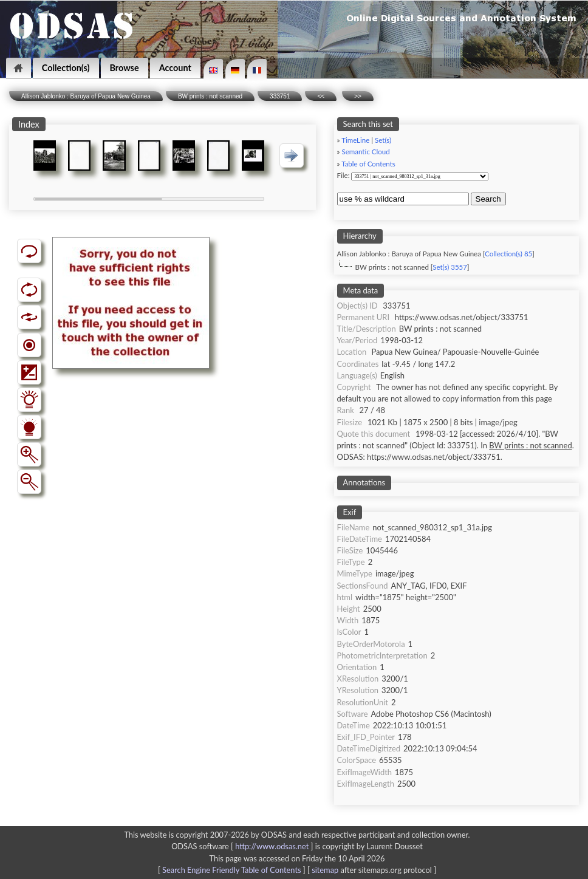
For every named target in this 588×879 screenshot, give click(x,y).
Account (175, 68)
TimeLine (355, 140)
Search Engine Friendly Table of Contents (231, 870)
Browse (125, 68)
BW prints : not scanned (210, 96)
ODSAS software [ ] (243, 846)
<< (321, 96)
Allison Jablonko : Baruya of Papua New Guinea (86, 96)
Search (488, 199)
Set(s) (383, 140)
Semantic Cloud (366, 152)
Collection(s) (66, 68)
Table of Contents (368, 164)
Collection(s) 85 (508, 254)
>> (358, 96)
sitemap (325, 870)
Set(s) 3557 (450, 267)
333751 (280, 96)
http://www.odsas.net (272, 846)
